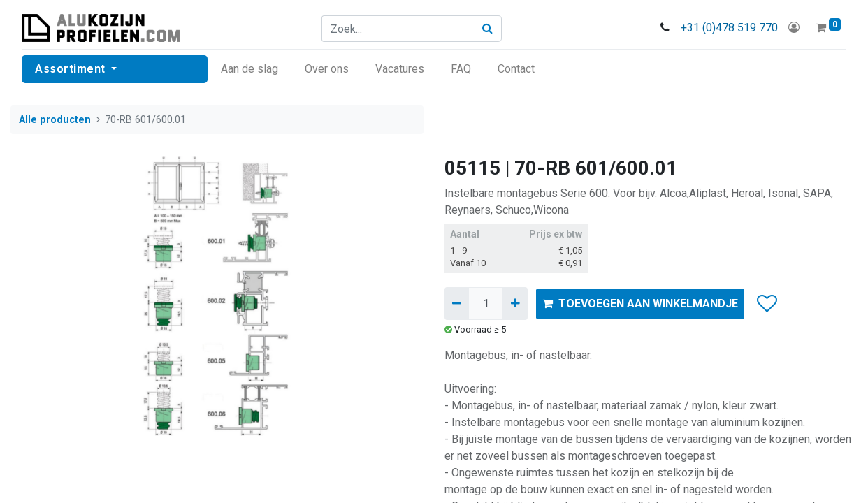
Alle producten (55, 120)
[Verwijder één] (457, 303)
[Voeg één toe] (515, 303)
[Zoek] (488, 29)
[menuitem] (249, 69)
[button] (766, 304)
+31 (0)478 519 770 (729, 28)
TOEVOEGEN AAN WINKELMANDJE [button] (640, 304)
